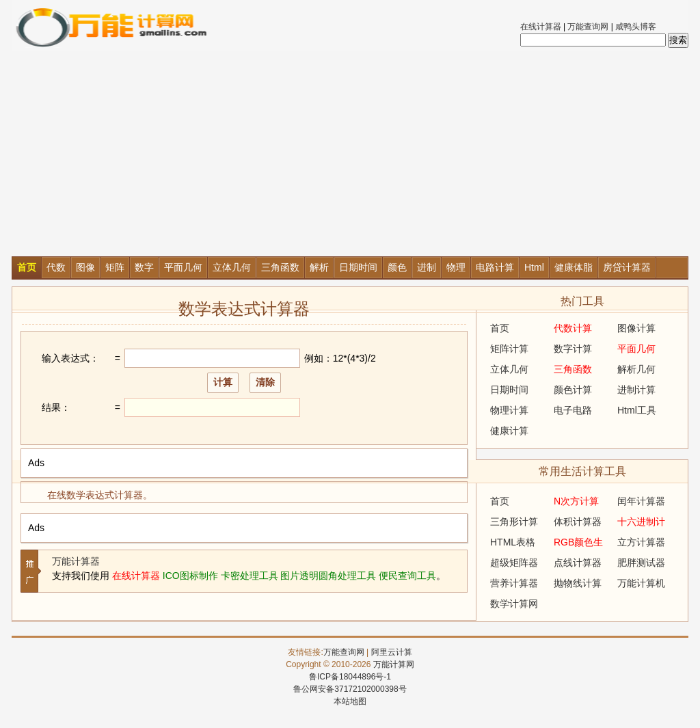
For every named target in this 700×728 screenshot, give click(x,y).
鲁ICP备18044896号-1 (350, 677)
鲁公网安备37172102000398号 (350, 689)
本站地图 (350, 701)
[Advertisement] (350, 154)
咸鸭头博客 (636, 27)
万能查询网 (588, 27)
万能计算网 (394, 664)
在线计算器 (541, 27)
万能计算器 (76, 561)
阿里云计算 (392, 652)
